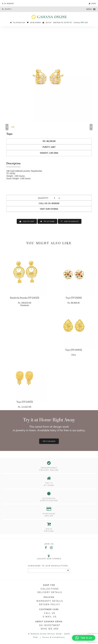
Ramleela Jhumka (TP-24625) (24, 298)
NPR (82, 22)
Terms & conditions (54, 637)
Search (7, 9)
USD (86, 22)
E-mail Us (50, 617)
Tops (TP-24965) (73, 350)
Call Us (50, 613)
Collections (50, 589)
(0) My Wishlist (34, 22)
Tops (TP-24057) (25, 402)
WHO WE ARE (50, 629)
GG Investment (50, 625)
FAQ (35, 637)
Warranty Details (50, 601)
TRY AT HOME (49, 221)
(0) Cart (47, 22)
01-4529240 (8, 3)
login (92, 3)
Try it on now (49, 441)
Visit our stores (49, 209)
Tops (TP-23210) (74, 298)
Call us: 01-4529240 (49, 203)
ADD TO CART (29, 221)
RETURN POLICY (50, 604)
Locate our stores (49, 557)
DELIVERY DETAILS (50, 592)
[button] (89, 9)
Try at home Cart (18, 22)
